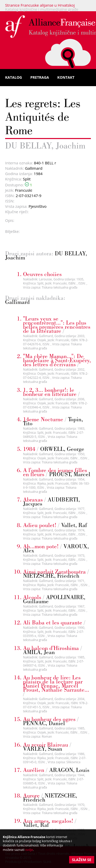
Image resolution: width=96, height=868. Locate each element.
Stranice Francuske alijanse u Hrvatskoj (40, 5)
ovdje (29, 850)
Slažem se (82, 860)
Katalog (14, 77)
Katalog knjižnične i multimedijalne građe (42, 9)
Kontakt (66, 77)
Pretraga (40, 77)
